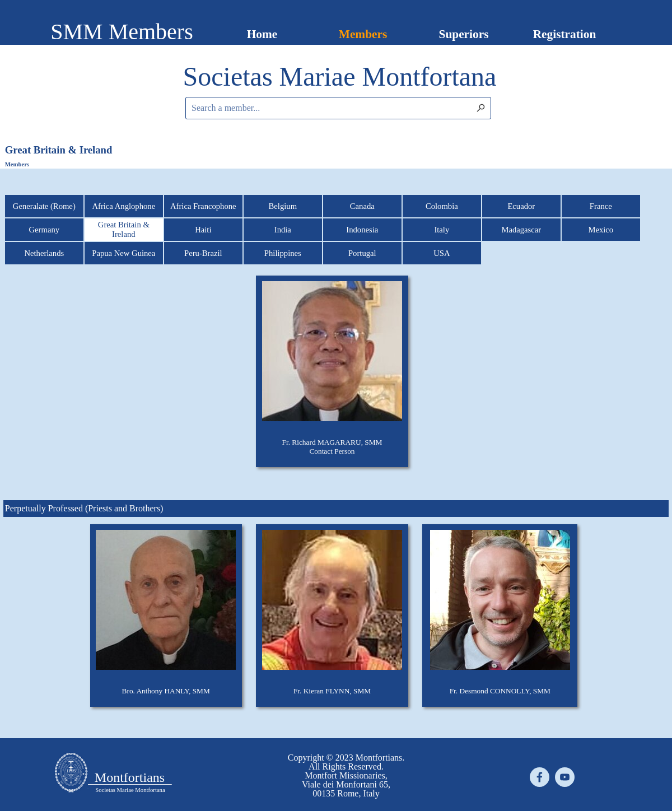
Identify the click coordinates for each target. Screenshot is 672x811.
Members (363, 34)
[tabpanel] (340, 77)
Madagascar (521, 230)
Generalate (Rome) (44, 206)
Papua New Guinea (123, 253)
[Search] (501, 108)
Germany (45, 230)
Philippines (283, 253)
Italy (442, 230)
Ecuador (521, 206)
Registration (565, 34)
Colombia (442, 206)
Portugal (362, 253)
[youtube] (565, 777)
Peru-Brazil (203, 253)
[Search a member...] (338, 108)
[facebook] (540, 777)
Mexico (601, 230)
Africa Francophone (203, 206)
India (283, 230)
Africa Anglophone (123, 206)
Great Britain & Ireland (124, 229)
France (601, 206)
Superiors (464, 34)
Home (262, 34)
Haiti (203, 230)
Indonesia (362, 230)
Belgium (283, 206)
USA (442, 253)
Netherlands (44, 253)
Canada (362, 206)
